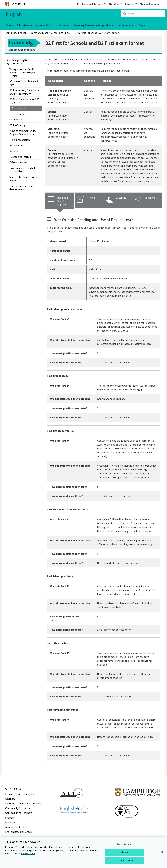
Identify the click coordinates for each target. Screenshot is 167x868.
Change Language (150, 4)
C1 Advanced (16, 119)
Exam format (19, 108)
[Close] (162, 852)
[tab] (60, 201)
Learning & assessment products (93, 25)
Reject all (124, 852)
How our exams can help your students (23, 170)
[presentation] (60, 201)
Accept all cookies (124, 861)
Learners (63, 25)
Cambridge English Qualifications (18, 62)
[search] (143, 14)
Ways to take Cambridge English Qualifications (23, 132)
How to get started (20, 157)
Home (9, 25)
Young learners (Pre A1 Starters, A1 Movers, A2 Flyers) (22, 72)
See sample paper (58, 102)
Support (144, 25)
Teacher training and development (21, 188)
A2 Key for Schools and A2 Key (24, 83)
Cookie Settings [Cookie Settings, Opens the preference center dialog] (124, 844)
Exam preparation (20, 140)
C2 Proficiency (17, 125)
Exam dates (16, 145)
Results (14, 151)
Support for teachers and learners (23, 179)
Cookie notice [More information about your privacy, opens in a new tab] (28, 854)
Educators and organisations (34, 25)
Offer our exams (18, 162)
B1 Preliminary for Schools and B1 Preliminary (24, 92)
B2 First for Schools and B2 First (24, 101)
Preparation (19, 114)
